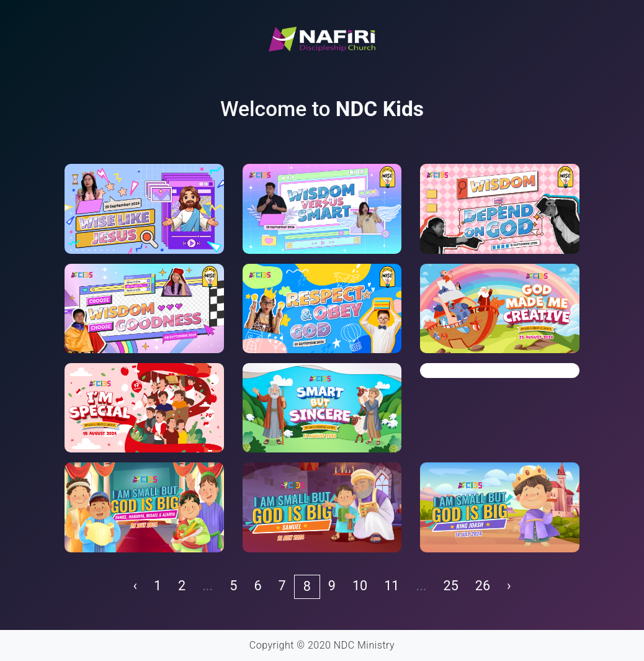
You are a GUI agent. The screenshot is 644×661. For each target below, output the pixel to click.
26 (483, 586)
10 (360, 586)
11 (391, 586)
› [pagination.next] (509, 586)
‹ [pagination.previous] (135, 586)
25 (451, 586)
